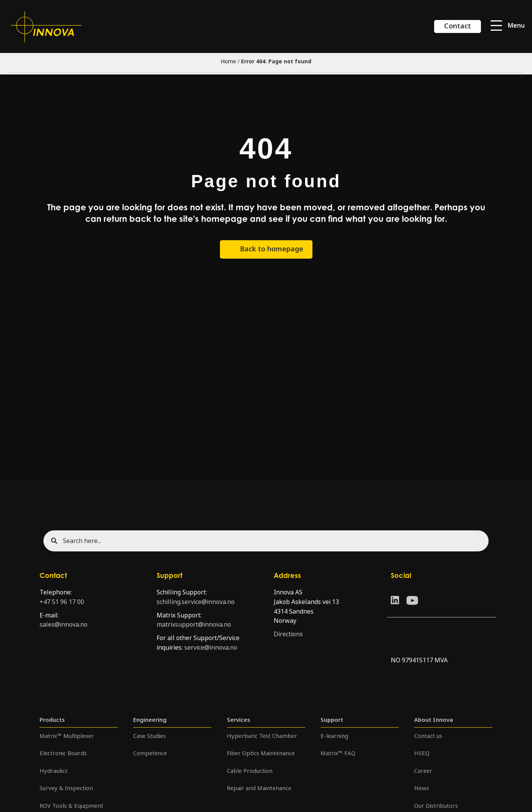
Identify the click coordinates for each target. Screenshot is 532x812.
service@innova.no (211, 648)
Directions (288, 634)
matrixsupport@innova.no (194, 625)
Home (228, 61)
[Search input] (266, 541)
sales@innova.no (64, 625)
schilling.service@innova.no (196, 602)
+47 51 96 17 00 (62, 602)
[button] (508, 26)
